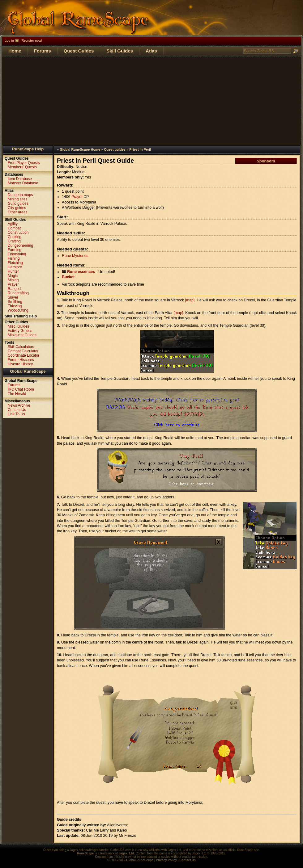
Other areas (17, 212)
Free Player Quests (24, 163)
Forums (43, 51)
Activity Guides (20, 331)
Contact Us (17, 410)
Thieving (15, 306)
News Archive (19, 405)
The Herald (17, 394)
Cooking (15, 237)
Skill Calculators (21, 347)
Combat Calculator (23, 351)
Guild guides (18, 203)
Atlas (151, 51)
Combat (14, 228)
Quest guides (115, 149)
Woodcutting (18, 310)
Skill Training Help (21, 316)
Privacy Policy (166, 860)
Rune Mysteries (75, 256)
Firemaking (17, 254)
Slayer (13, 297)
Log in (9, 40)
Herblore (15, 267)
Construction (18, 233)
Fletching (15, 263)
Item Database (20, 179)
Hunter (13, 271)
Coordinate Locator (23, 355)
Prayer (77, 197)
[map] (190, 300)
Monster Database (23, 183)
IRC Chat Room (21, 389)
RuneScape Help (28, 149)
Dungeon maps (20, 195)
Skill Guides (120, 51)
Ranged (14, 289)
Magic (13, 276)
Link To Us (16, 414)
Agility (13, 224)
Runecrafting (18, 293)
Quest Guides (79, 51)
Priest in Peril (140, 149)
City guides (17, 208)
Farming (15, 250)
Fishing (14, 258)
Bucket (68, 277)
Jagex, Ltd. (126, 853)
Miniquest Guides (22, 335)
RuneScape (85, 853)
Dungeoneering (20, 245)
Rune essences (81, 272)
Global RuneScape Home (80, 149)
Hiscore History (20, 364)
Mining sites (17, 199)
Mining (13, 280)
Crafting (14, 241)
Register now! (32, 40)
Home (15, 51)
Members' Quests (22, 167)
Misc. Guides (18, 326)
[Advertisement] (151, 101)
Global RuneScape (28, 371)
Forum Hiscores (21, 360)
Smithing (15, 302)
